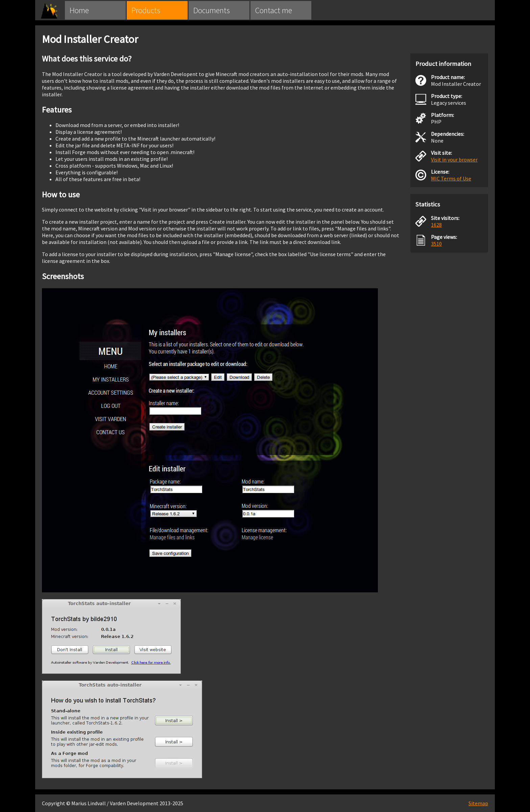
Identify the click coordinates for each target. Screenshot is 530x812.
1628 (436, 225)
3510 (436, 244)
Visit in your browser (454, 159)
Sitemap (478, 803)
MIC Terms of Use (451, 178)
